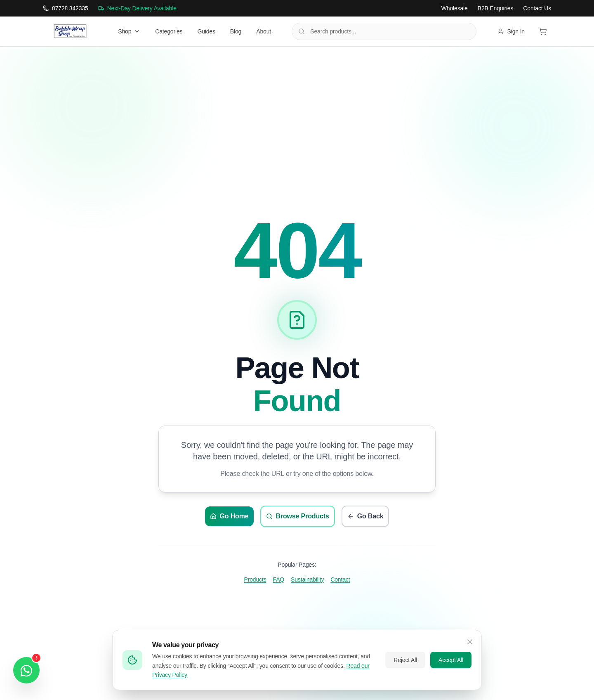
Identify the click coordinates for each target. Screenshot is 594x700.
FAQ (279, 579)
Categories (169, 31)
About (264, 31)
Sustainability (307, 579)
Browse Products (298, 516)
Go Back (365, 516)
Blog (236, 31)
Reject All (405, 660)
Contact (340, 579)
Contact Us (537, 8)
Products (255, 579)
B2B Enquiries (496, 8)
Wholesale (455, 8)
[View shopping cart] (543, 31)
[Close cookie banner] (470, 642)
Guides (206, 31)
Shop (129, 31)
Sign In (511, 31)
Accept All (451, 660)
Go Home (229, 516)
